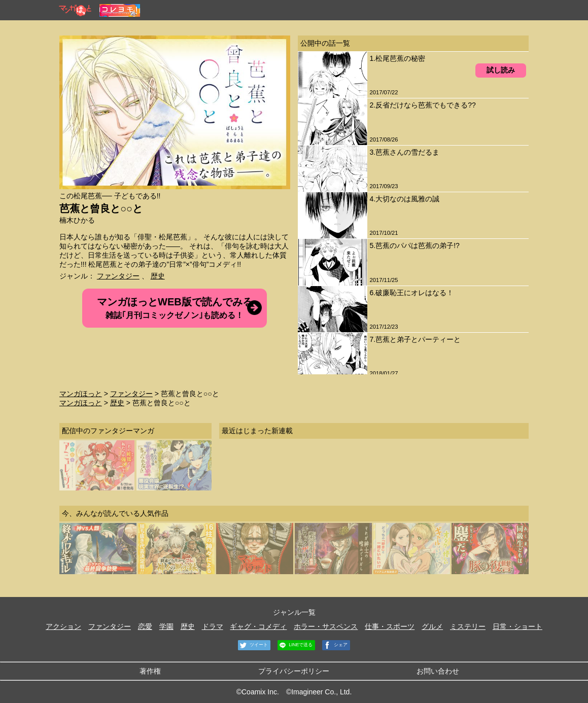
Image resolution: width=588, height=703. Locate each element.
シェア (335, 645)
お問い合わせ (438, 671)
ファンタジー (118, 276)
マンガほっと (81, 394)
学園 (166, 626)
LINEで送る (295, 645)
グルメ (432, 626)
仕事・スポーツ (390, 626)
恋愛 (145, 626)
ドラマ (213, 626)
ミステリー (468, 626)
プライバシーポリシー (294, 671)
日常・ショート (517, 626)
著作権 (150, 671)
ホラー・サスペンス (326, 626)
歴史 (158, 276)
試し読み (501, 70)
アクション (63, 626)
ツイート (253, 645)
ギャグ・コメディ (258, 626)
